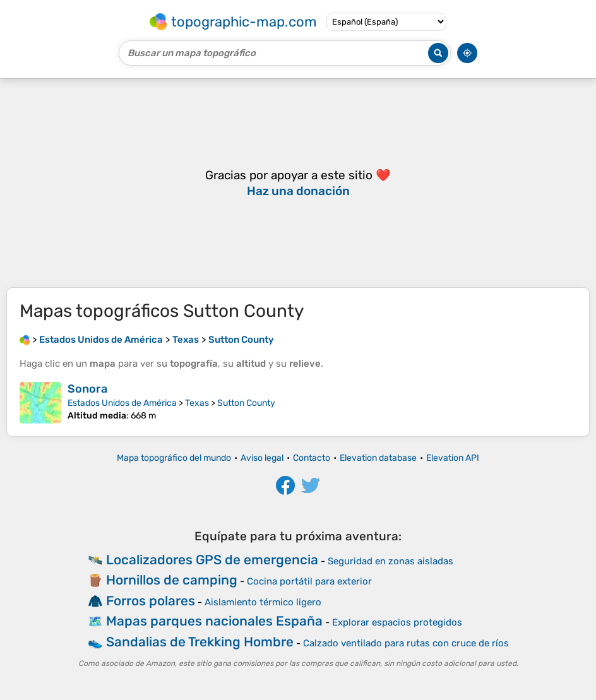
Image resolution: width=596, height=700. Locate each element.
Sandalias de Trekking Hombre (200, 642)
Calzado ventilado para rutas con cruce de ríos (406, 643)
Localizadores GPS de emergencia (212, 560)
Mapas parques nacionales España (214, 621)
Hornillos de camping (172, 580)
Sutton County (246, 403)
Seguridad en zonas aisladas (390, 561)
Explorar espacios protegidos (397, 622)
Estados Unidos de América (122, 403)
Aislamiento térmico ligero (263, 602)
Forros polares (151, 601)
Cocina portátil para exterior (309, 581)
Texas (197, 403)
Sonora (87, 389)
